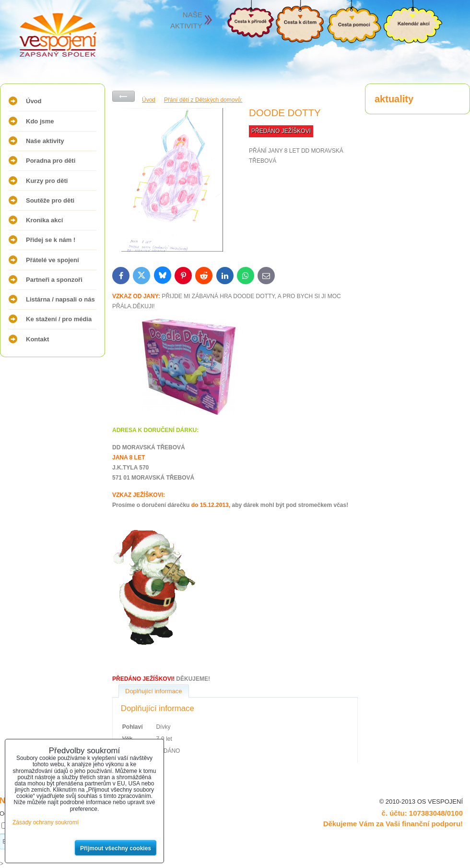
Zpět (123, 96)
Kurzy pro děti (47, 181)
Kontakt (37, 339)
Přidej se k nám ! (51, 240)
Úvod (34, 101)
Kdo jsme (40, 121)
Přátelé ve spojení (53, 260)
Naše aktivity (45, 141)
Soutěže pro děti (50, 200)
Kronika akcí (44, 220)
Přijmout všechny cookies (116, 848)
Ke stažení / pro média (59, 319)
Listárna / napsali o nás (60, 299)
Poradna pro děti (51, 161)
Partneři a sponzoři (54, 280)
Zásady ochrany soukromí (46, 822)
